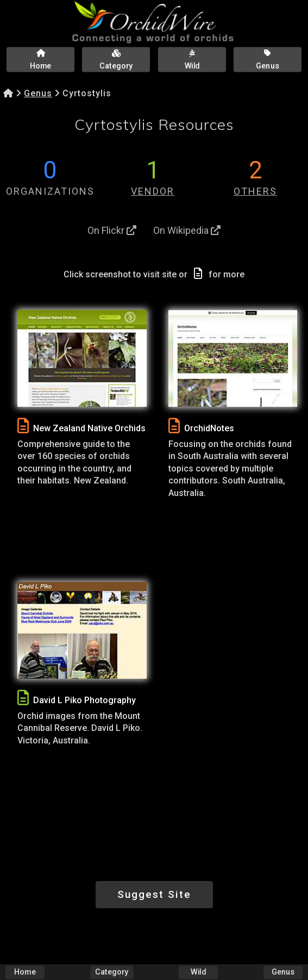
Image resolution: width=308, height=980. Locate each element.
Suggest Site (154, 894)
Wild (198, 972)
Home (25, 972)
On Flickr (112, 230)
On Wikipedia (187, 230)
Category (112, 972)
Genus (38, 93)
